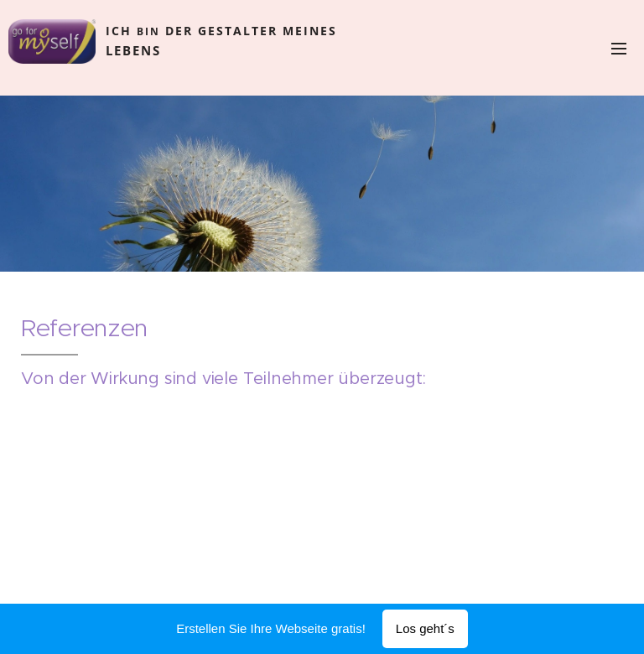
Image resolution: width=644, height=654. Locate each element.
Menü (619, 49)
